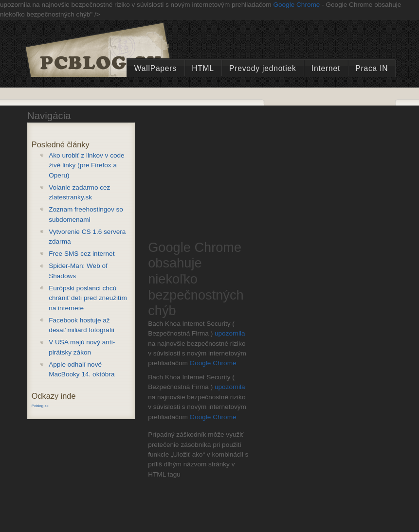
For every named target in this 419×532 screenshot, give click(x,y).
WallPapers (155, 68)
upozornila (230, 333)
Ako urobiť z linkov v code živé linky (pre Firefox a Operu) (86, 165)
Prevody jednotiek (263, 68)
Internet (326, 68)
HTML (203, 68)
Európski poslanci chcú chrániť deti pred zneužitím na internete (88, 298)
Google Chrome (296, 5)
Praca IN (372, 68)
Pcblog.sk (40, 406)
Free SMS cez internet (82, 254)
